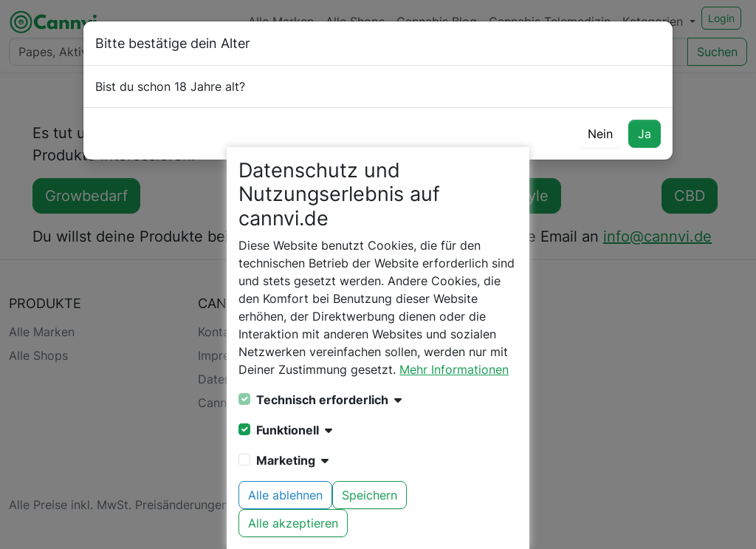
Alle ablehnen (285, 495)
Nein (600, 134)
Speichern (370, 495)
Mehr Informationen (454, 369)
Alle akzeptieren (293, 523)
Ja (645, 134)
